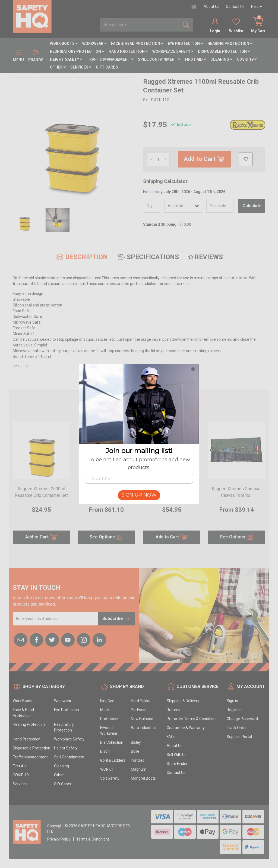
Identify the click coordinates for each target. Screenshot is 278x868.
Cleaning (221, 59)
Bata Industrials (144, 728)
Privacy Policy (59, 839)
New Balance (142, 719)
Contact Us (235, 7)
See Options (107, 537)
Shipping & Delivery (183, 701)
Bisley (136, 742)
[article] (41, 486)
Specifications (148, 257)
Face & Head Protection (137, 44)
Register (234, 710)
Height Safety (66, 59)
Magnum (139, 769)
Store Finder (177, 764)
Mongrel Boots (143, 778)
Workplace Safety (173, 51)
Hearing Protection (230, 44)
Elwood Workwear (109, 731)
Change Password (242, 719)
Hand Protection (128, 51)
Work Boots (64, 44)
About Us (211, 7)
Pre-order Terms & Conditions (192, 719)
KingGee (107, 701)
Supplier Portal (239, 737)
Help (255, 7)
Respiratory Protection (77, 51)
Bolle (135, 751)
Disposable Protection (224, 51)
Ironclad (138, 760)
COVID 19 (247, 59)
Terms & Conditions (93, 839)
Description (82, 257)
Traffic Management (110, 59)
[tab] (82, 257)
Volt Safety (110, 778)
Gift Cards (107, 67)
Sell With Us (177, 755)
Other (58, 67)
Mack (105, 710)
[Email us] (21, 639)
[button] (246, 159)
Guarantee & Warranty (186, 728)
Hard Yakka (141, 701)
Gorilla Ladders (113, 760)
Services (81, 67)
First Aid (195, 59)
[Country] (183, 206)
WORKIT (107, 769)
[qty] (151, 206)
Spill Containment (159, 59)
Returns (173, 710)
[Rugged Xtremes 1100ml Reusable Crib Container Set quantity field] (158, 159)
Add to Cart (41, 537)
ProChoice (109, 719)
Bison (105, 751)
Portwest (139, 710)
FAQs (171, 737)
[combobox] (140, 25)
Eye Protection (185, 44)
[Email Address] (56, 619)
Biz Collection (112, 742)
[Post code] (220, 206)
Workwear (94, 44)
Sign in (232, 701)
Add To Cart (204, 159)
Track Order (237, 728)
